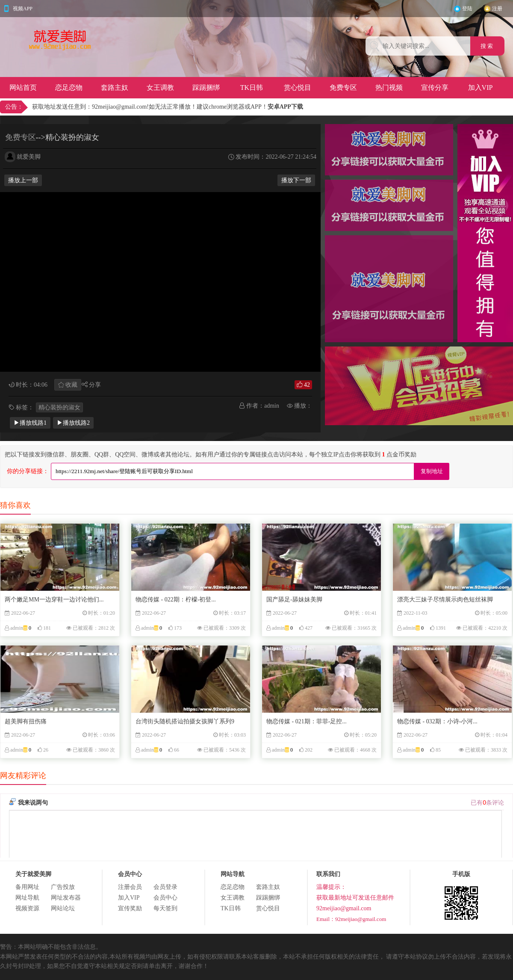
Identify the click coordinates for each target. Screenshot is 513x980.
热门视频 (389, 87)
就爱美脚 (29, 157)
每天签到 (165, 908)
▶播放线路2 (73, 423)
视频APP (23, 9)
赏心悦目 (298, 87)
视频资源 (27, 908)
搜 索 (488, 46)
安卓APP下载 (285, 107)
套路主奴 (115, 87)
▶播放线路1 (30, 423)
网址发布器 (66, 898)
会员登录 (165, 887)
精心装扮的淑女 (59, 407)
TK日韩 (252, 87)
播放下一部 (296, 180)
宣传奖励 (130, 908)
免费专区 (343, 87)
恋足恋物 (69, 87)
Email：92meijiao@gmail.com (351, 919)
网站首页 (23, 87)
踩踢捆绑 (206, 87)
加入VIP (481, 87)
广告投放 (63, 887)
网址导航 (27, 898)
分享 (95, 385)
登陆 (467, 9)
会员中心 (165, 898)
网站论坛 (63, 908)
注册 (497, 9)
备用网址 (27, 887)
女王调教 (160, 87)
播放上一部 (23, 180)
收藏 (71, 385)
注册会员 (130, 887)
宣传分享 (435, 87)
